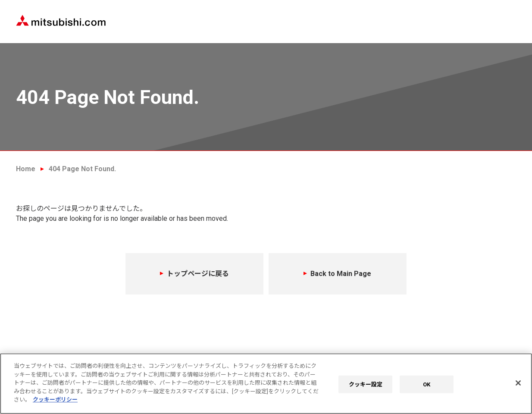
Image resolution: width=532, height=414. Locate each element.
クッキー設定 (366, 384)
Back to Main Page (341, 274)
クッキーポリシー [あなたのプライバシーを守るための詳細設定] (55, 400)
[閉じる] (518, 383)
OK (427, 384)
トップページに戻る (198, 274)
